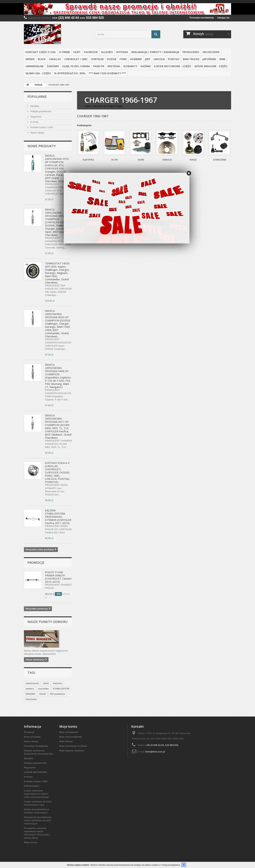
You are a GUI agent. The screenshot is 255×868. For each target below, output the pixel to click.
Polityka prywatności (40, 111)
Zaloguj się (223, 18)
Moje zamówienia (69, 732)
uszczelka (43, 689)
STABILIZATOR (61, 689)
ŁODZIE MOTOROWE (35, 772)
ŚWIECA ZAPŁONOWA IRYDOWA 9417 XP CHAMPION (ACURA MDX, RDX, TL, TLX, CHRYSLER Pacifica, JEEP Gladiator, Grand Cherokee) (58, 426)
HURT (77, 52)
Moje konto (68, 726)
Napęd (193, 160)
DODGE (112, 59)
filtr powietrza (57, 694)
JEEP (148, 59)
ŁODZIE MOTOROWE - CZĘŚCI (173, 66)
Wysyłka (122, 52)
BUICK (42, 59)
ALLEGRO (107, 52)
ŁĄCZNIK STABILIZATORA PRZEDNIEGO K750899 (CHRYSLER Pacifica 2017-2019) (58, 517)
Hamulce (167, 160)
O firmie (64, 52)
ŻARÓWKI (53, 66)
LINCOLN (159, 59)
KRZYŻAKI (114, 66)
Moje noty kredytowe (71, 737)
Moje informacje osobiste (73, 746)
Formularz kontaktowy (202, 18)
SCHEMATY (130, 66)
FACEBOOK (91, 52)
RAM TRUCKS (191, 59)
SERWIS (30, 59)
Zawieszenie (219, 160)
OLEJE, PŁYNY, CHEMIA (76, 66)
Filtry (115, 160)
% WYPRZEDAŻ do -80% (70, 73)
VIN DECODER (211, 52)
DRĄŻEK (30, 694)
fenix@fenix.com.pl (155, 752)
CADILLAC (55, 59)
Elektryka (88, 160)
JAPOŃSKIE (209, 59)
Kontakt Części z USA (41, 52)
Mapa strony (31, 842)
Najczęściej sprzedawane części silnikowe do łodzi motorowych (38, 820)
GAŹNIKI (146, 66)
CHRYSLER (97, 59)
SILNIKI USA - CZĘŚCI (38, 73)
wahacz (30, 689)
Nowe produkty (42, 146)
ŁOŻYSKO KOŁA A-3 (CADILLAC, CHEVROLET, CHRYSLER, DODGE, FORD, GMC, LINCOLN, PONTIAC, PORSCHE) (58, 472)
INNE (222, 59)
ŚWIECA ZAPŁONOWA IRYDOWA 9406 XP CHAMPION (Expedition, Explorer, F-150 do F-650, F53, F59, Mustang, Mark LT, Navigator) (58, 376)
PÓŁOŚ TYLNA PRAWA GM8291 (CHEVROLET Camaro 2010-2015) (58, 577)
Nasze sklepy (37, 133)
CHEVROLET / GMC (76, 59)
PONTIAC (174, 59)
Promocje (36, 563)
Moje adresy (66, 741)
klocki (43, 694)
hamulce (58, 683)
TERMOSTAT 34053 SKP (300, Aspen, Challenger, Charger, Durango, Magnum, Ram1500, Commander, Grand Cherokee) (57, 273)
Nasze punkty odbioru (48, 622)
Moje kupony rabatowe (72, 751)
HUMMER (136, 59)
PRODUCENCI (191, 52)
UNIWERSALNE (35, 66)
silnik (46, 683)
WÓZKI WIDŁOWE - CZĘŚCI (211, 66)
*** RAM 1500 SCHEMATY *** (107, 73)
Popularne (37, 97)
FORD (123, 59)
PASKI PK (99, 66)
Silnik (141, 160)
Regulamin (36, 117)
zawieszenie (32, 683)
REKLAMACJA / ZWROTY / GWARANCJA (155, 52)
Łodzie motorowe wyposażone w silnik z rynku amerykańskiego (36, 794)
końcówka (31, 699)
